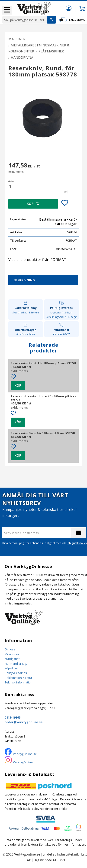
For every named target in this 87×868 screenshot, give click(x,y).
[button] (7, 10)
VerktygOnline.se (25, 754)
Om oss (10, 649)
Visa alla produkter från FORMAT (37, 260)
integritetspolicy (77, 543)
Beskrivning (24, 280)
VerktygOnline (23, 762)
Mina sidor (12, 654)
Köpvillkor (11, 668)
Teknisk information (19, 682)
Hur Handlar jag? (16, 664)
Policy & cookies (16, 673)
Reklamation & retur (18, 678)
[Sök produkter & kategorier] (25, 20)
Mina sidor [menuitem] (69, 8)
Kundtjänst (12, 659)
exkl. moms (77, 20)
